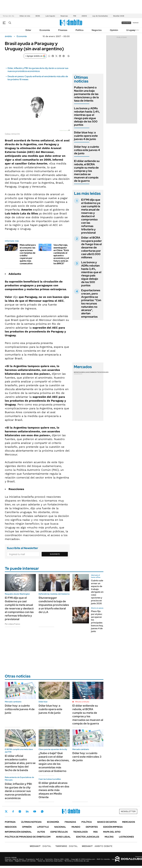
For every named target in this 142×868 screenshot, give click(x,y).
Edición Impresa (113, 827)
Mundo (76, 827)
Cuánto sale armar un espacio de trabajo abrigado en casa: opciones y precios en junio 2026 (97, 592)
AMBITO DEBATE (97, 846)
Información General (18, 832)
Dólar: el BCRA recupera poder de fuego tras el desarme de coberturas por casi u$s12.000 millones (91, 247)
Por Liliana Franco (12, 624)
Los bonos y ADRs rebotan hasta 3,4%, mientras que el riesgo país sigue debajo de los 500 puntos (87, 117)
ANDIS (84, 16)
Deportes (92, 827)
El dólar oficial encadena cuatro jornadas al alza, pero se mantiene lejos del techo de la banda (20, 763)
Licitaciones (126, 837)
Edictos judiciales (88, 837)
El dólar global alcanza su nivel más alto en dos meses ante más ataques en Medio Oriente (54, 790)
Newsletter (136, 30)
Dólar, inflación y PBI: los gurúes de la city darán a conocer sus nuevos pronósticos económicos (38, 70)
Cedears (105, 372)
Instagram (20, 811)
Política (79, 30)
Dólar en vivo (25, 16)
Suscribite (55, 554)
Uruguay (131, 30)
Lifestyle (43, 827)
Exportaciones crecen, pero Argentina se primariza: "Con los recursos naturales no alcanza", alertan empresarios (91, 303)
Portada (10, 822)
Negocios (97, 30)
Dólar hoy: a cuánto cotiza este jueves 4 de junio (87, 150)
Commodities (95, 372)
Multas (109, 837)
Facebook (13, 811)
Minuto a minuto (82, 702)
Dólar (28, 30)
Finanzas (63, 30)
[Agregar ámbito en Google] (35, 56)
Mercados (129, 822)
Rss (95, 832)
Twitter (6, 811)
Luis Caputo (50, 16)
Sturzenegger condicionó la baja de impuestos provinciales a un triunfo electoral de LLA (54, 605)
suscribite (126, 23)
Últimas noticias (31, 822)
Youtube (35, 812)
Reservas (64, 16)
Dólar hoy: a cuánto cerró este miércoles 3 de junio (87, 757)
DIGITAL (41, 846)
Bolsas (85, 372)
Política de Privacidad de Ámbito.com (28, 837)
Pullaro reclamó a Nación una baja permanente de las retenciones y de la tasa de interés (86, 94)
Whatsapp (42, 811)
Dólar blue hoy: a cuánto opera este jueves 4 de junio (86, 136)
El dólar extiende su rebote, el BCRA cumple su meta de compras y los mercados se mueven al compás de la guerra (87, 171)
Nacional (60, 827)
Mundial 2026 (119, 16)
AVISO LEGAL (63, 837)
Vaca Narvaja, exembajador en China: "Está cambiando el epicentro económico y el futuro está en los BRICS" (61, 254)
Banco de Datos (107, 822)
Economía (45, 30)
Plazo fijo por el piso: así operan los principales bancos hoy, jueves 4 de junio (97, 621)
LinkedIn (27, 811)
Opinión (114, 30)
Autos (41, 832)
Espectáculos (59, 832)
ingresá (136, 23)
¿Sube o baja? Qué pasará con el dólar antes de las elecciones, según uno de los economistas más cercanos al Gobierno (54, 762)
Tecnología (81, 832)
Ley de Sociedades (100, 16)
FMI (75, 16)
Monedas (78, 372)
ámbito (8, 36)
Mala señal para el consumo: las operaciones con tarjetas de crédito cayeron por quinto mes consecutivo (28, 254)
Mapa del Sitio (112, 832)
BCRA (38, 16)
